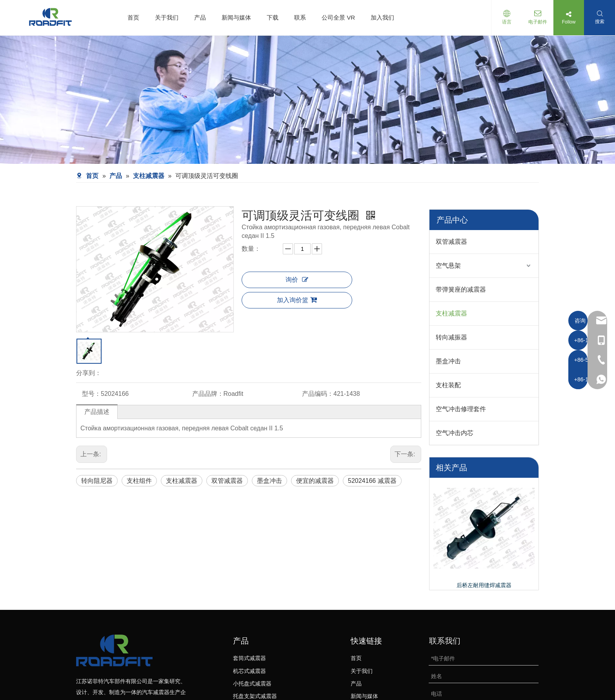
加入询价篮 (297, 300)
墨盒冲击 (269, 481)
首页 (133, 17)
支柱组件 (139, 481)
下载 (273, 17)
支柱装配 (448, 385)
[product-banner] (307, 100)
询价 (297, 280)
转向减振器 (451, 337)
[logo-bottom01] (114, 650)
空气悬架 (448, 266)
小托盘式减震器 (252, 684)
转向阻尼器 (97, 481)
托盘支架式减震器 (255, 696)
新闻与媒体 (236, 17)
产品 (200, 17)
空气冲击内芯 (455, 433)
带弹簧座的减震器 (461, 289)
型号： (91, 394)
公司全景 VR (338, 17)
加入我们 (382, 17)
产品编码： (318, 394)
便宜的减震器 (315, 481)
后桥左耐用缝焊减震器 (484, 585)
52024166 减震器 (372, 481)
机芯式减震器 (249, 671)
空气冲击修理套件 (461, 409)
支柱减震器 (182, 481)
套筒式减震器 (249, 658)
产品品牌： (208, 394)
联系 (300, 17)
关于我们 (167, 17)
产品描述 (97, 412)
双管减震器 (227, 481)
